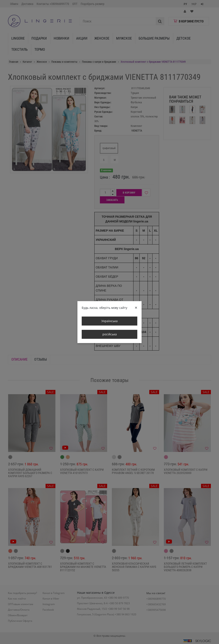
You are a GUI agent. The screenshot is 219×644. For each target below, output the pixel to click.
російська (110, 334)
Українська (109, 321)
